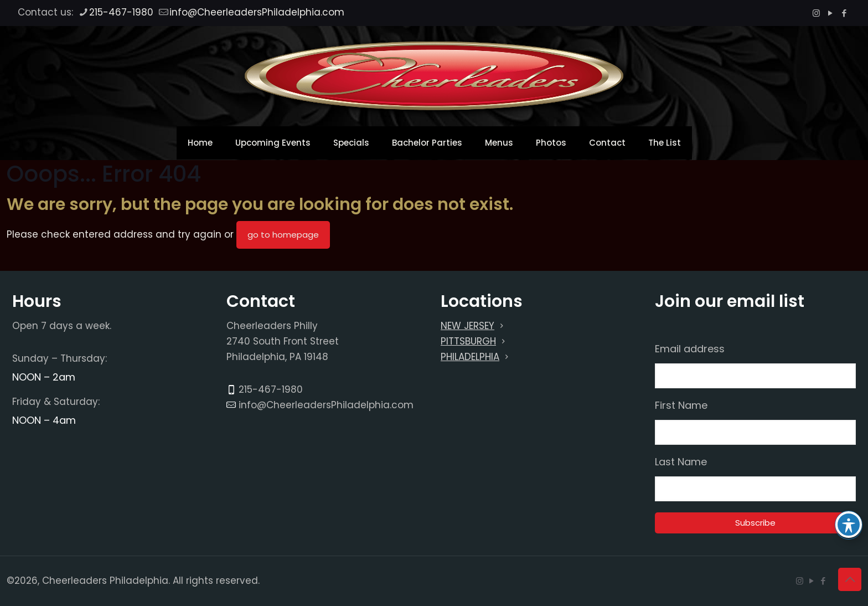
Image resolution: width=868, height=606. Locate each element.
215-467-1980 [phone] (121, 12)
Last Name (681, 462)
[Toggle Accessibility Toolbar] (849, 525)
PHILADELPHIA (470, 357)
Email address (690, 349)
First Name (681, 405)
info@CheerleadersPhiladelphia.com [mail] (257, 12)
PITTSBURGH (468, 341)
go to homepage (283, 235)
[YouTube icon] (830, 13)
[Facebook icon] (844, 13)
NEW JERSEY (467, 326)
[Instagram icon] (816, 13)
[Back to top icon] (850, 579)
